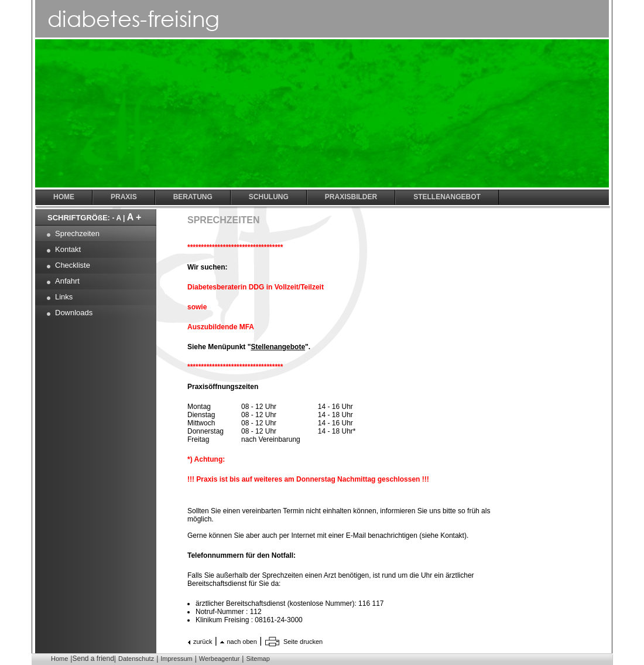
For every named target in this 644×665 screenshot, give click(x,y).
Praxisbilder (351, 197)
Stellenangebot (447, 197)
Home (59, 659)
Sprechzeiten (77, 233)
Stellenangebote (278, 347)
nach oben (241, 642)
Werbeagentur (220, 659)
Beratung (193, 197)
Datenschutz (136, 659)
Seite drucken (303, 642)
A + (134, 217)
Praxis (124, 197)
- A (117, 218)
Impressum (176, 659)
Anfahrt (67, 281)
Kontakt (68, 249)
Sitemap (258, 659)
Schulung (269, 197)
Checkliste (73, 265)
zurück (203, 642)
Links (64, 297)
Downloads (74, 313)
